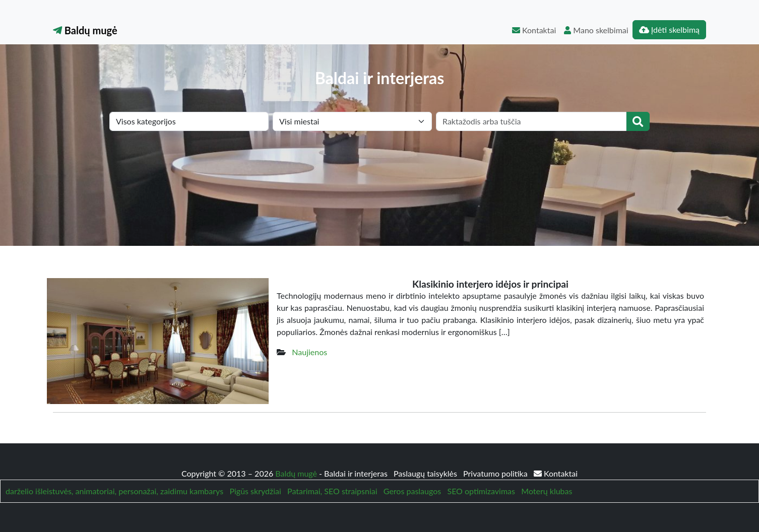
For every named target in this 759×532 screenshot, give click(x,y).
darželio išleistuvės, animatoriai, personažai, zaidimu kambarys (114, 491)
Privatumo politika (496, 473)
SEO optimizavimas (481, 491)
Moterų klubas (547, 491)
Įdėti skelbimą (669, 29)
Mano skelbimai (596, 30)
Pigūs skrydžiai (255, 491)
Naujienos (309, 352)
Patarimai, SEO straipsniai (332, 491)
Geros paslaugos (412, 491)
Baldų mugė (85, 30)
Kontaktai (534, 30)
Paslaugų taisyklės (426, 473)
